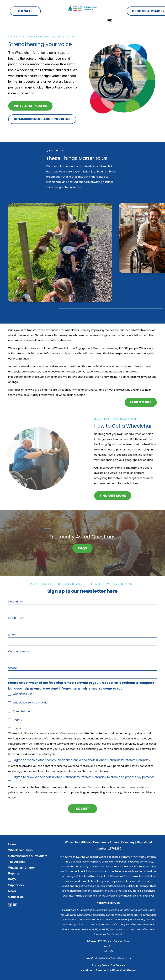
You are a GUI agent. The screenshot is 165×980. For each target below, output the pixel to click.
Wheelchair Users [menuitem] (20, 850)
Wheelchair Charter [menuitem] (22, 868)
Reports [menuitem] (14, 874)
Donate (25, 11)
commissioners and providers (42, 119)
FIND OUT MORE (113, 496)
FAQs (82, 548)
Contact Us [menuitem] (16, 897)
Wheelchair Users (31, 106)
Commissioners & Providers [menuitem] (28, 856)
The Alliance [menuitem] (17, 862)
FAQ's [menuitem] (12, 879)
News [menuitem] (12, 891)
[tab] (42, 309)
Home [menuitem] (12, 844)
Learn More (141, 402)
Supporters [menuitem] (16, 885)
